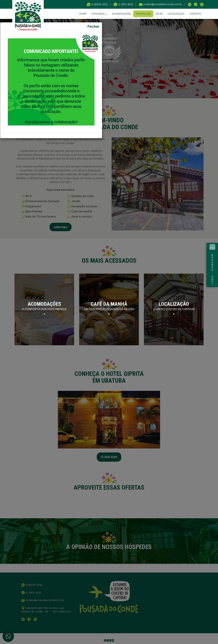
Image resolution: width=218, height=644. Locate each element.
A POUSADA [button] (99, 14)
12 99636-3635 (99, 4)
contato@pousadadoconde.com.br (162, 4)
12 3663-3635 (125, 4)
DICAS (159, 14)
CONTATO (195, 14)
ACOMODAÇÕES (121, 14)
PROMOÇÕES (143, 14)
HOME (83, 14)
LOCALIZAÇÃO (176, 14)
